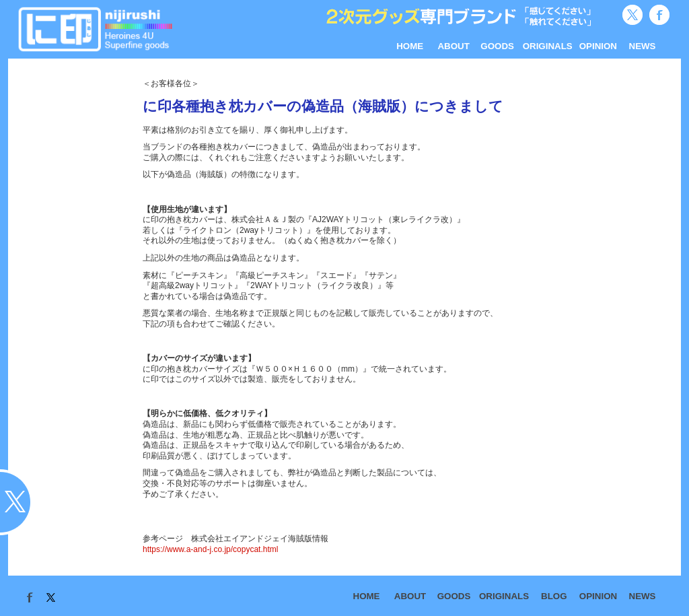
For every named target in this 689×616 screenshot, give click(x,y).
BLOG (554, 596)
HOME (410, 46)
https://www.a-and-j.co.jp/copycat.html (210, 549)
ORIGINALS (548, 46)
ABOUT (453, 46)
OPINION (598, 46)
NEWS (643, 46)
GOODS (497, 46)
